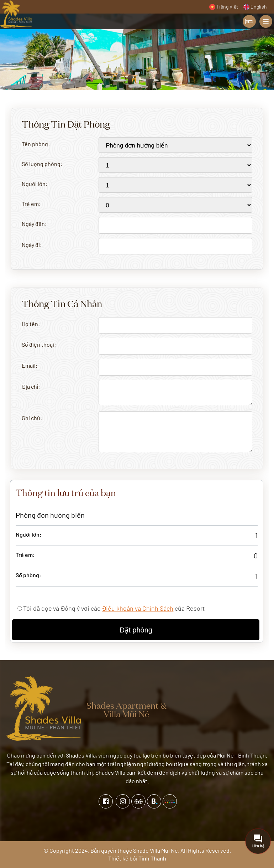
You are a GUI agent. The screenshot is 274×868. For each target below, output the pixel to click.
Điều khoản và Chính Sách (138, 608)
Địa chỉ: (31, 386)
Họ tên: (31, 324)
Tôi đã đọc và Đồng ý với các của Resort (114, 608)
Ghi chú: (32, 418)
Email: (30, 365)
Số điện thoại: (39, 344)
